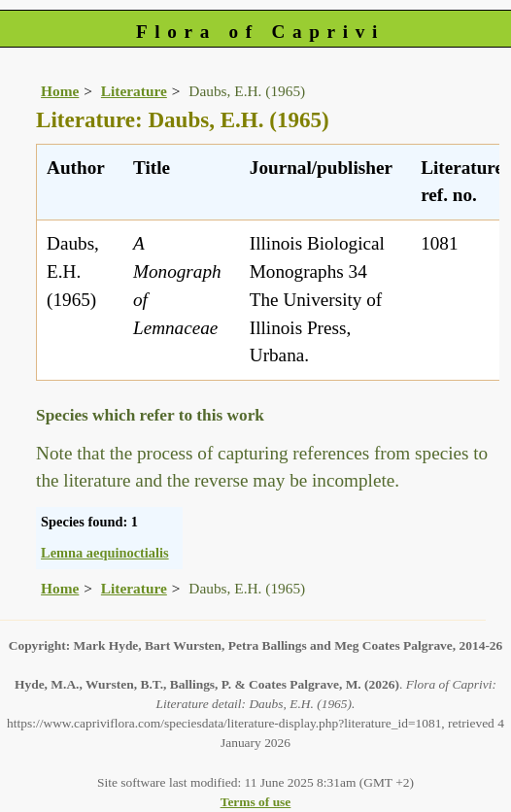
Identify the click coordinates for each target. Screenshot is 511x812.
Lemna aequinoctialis (105, 553)
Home (60, 91)
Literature (134, 91)
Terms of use (256, 802)
